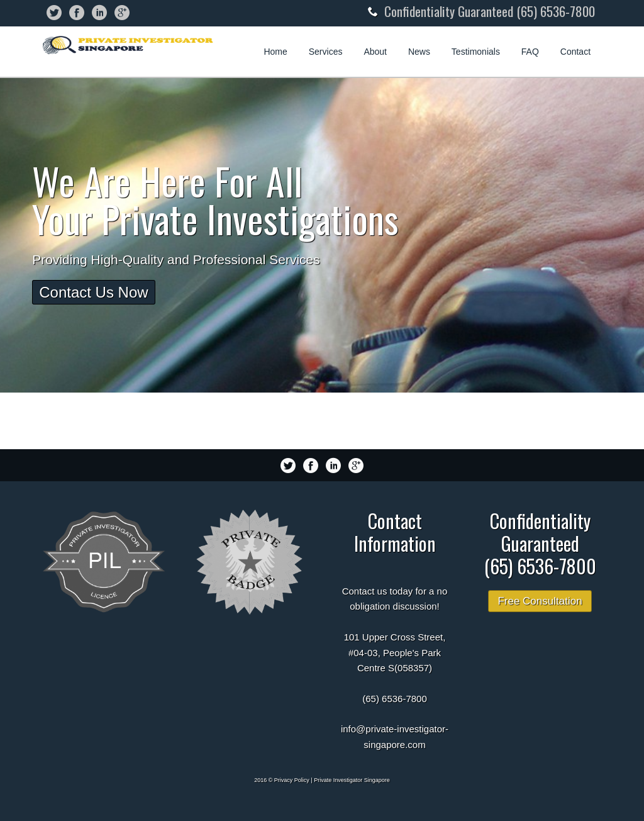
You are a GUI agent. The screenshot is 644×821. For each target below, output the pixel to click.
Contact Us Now (93, 292)
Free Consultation (540, 601)
